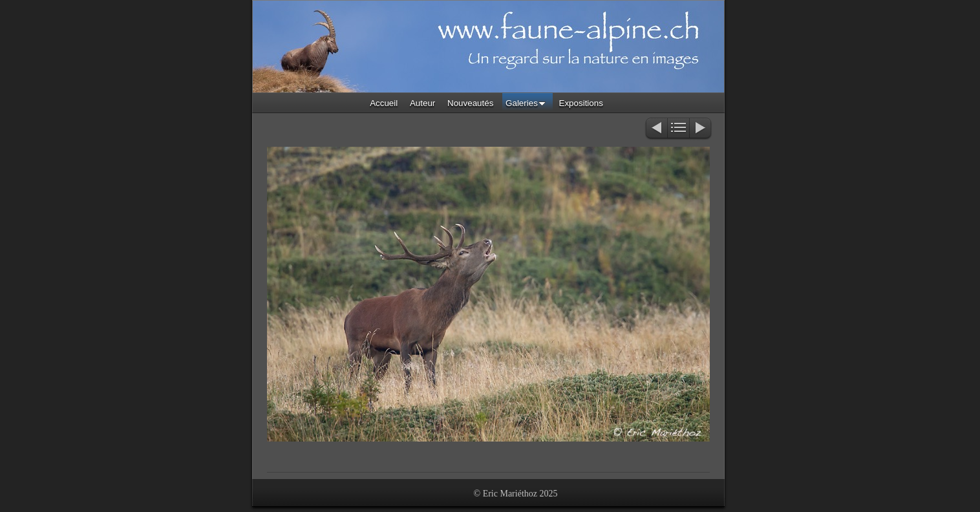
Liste (678, 129)
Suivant (701, 129)
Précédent (656, 129)
